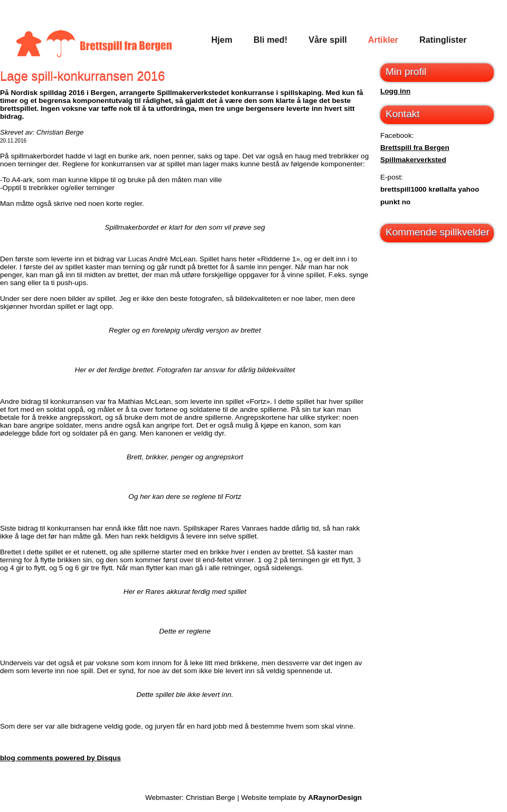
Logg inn (395, 91)
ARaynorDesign (335, 797)
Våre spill (328, 40)
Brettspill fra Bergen (415, 148)
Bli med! (270, 40)
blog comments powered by (60, 758)
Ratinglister (443, 40)
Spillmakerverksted (413, 160)
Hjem (222, 40)
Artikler (383, 40)
